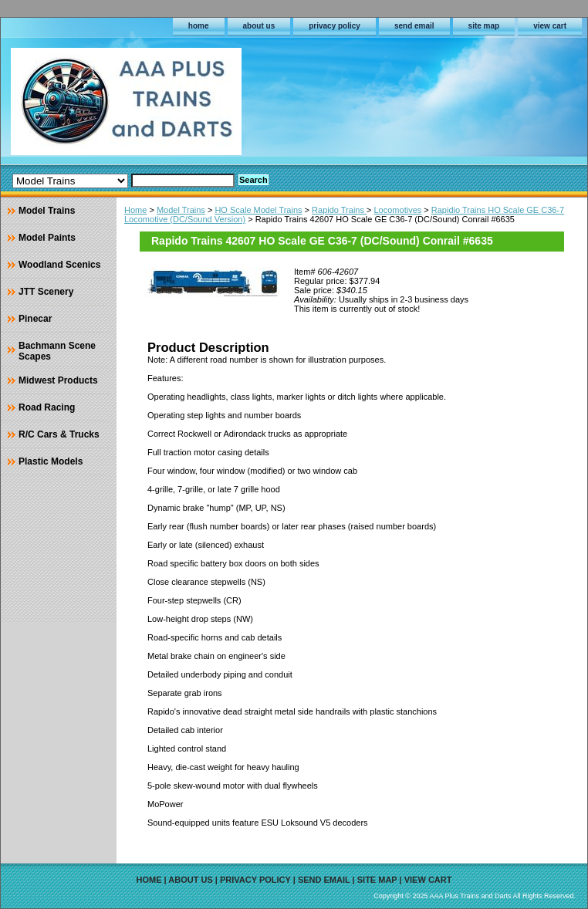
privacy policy (335, 26)
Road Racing (47, 407)
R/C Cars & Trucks (59, 434)
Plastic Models (51, 461)
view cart (550, 26)
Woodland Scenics (59, 265)
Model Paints (47, 238)
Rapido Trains (339, 210)
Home (135, 210)
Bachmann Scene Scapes (57, 351)
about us (259, 26)
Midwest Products (58, 380)
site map (484, 26)
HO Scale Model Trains (258, 210)
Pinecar (35, 319)
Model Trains (181, 210)
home (199, 26)
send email (414, 26)
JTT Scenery (46, 292)
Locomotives (398, 210)
